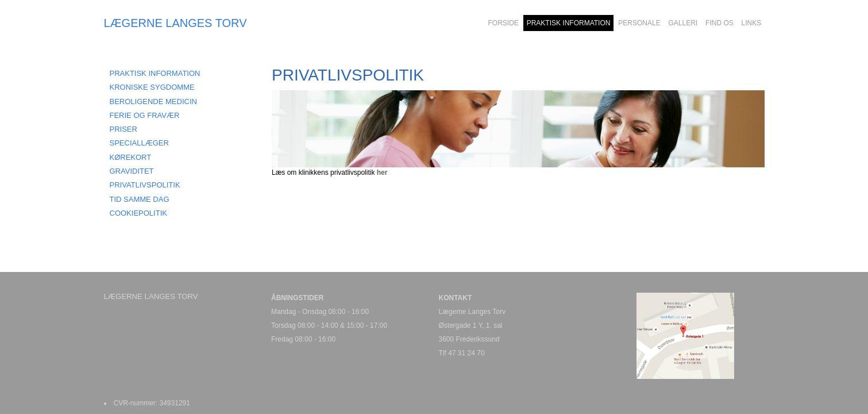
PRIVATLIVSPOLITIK (145, 185)
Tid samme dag (140, 199)
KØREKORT (131, 157)
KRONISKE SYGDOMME (152, 87)
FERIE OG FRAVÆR (145, 115)
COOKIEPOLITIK (138, 213)
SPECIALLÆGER (139, 143)
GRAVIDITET (132, 171)
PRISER (124, 129)
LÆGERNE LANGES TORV (175, 23)
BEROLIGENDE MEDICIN (153, 101)
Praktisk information (155, 73)
